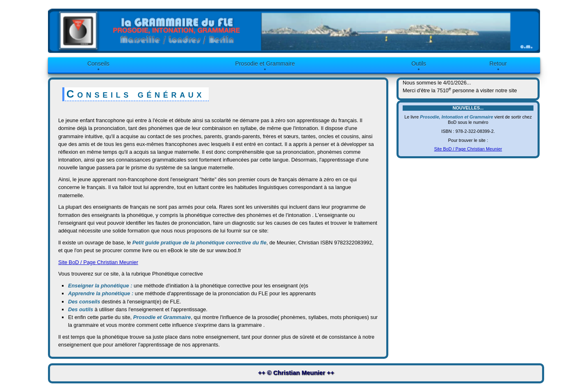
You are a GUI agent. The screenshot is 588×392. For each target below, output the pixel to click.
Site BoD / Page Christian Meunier (98, 262)
